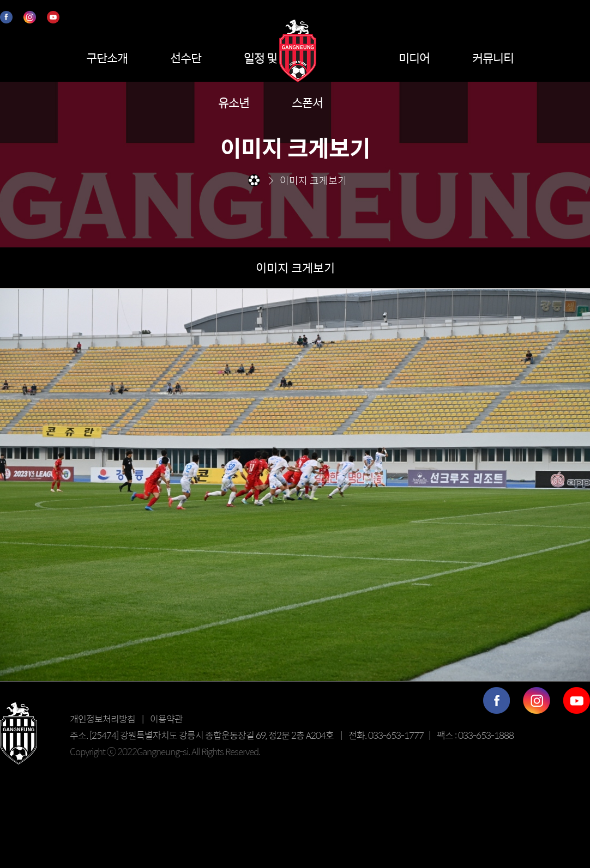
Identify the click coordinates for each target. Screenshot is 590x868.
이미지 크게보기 (295, 268)
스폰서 (307, 102)
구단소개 (107, 58)
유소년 (234, 102)
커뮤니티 (493, 58)
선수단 (186, 58)
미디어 (414, 58)
